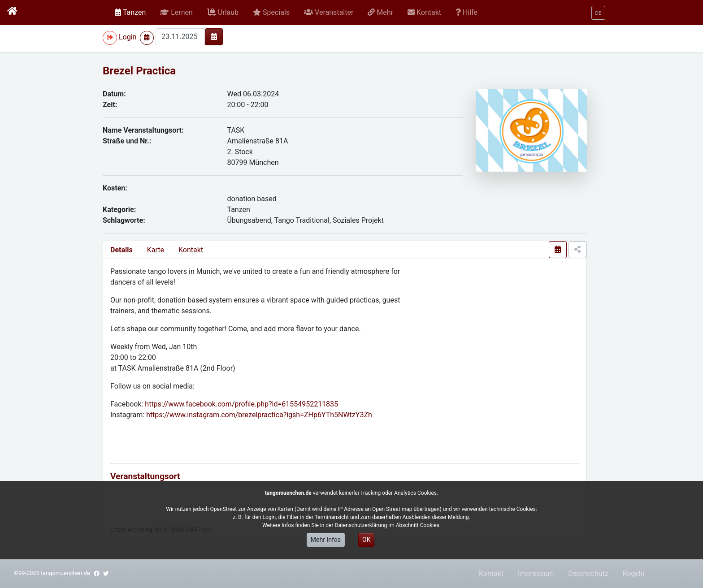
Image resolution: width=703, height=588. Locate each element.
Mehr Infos (326, 540)
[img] (214, 36)
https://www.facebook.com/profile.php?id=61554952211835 (241, 404)
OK (366, 540)
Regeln (634, 573)
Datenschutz (588, 573)
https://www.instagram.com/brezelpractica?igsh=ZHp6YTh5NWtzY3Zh (259, 415)
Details (122, 250)
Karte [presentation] (156, 250)
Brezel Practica (139, 71)
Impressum (536, 573)
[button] (176, 13)
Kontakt (191, 250)
